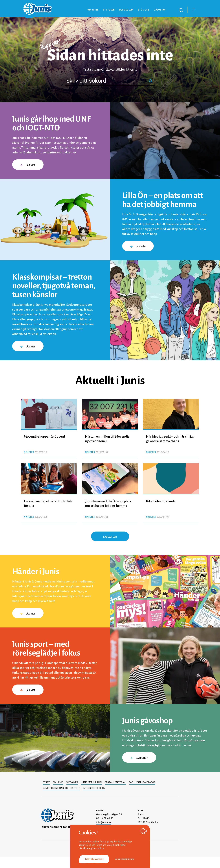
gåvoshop (139, 758)
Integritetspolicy (94, 788)
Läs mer (28, 165)
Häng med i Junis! (91, 782)
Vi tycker (109, 10)
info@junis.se (104, 822)
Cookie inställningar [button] (125, 859)
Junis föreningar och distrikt (61, 788)
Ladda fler (110, 537)
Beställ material (115, 782)
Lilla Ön (138, 247)
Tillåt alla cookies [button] (94, 859)
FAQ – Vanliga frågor (142, 782)
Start (46, 782)
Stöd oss (144, 10)
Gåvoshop (160, 10)
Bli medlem (126, 10)
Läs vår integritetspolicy (91, 848)
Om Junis (93, 10)
